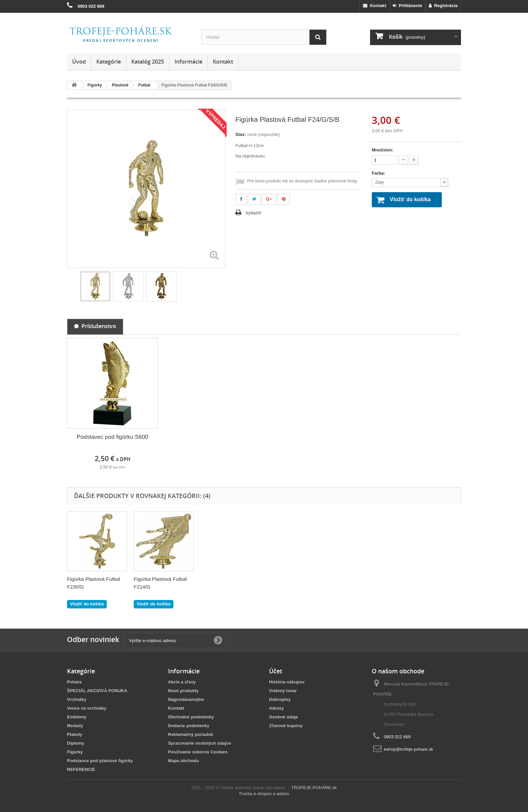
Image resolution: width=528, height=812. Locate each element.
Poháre (74, 682)
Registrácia (443, 6)
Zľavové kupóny (286, 726)
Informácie (188, 62)
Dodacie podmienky (189, 726)
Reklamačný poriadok (191, 734)
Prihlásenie (407, 6)
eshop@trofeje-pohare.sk (408, 749)
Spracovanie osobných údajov (200, 743)
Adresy (276, 708)
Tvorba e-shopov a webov (264, 794)
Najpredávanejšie (186, 699)
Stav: (241, 134)
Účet (276, 671)
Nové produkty (183, 691)
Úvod (79, 62)
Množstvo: (383, 150)
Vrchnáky (77, 699)
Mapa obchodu (184, 761)
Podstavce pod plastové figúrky (100, 761)
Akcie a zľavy (182, 682)
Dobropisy (280, 699)
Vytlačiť (254, 213)
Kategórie (109, 62)
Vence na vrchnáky (87, 708)
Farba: (379, 173)
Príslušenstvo (95, 326)
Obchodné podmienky (191, 717)
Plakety (75, 734)
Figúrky (75, 752)
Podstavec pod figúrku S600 (113, 437)
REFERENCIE (81, 769)
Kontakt (375, 6)
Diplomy (76, 743)
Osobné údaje (284, 717)
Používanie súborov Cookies (198, 752)
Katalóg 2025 (148, 62)
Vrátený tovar (283, 691)
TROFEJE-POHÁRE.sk (314, 788)
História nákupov (287, 682)
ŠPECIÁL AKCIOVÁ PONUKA (97, 691)
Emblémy (77, 717)
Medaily (75, 726)
